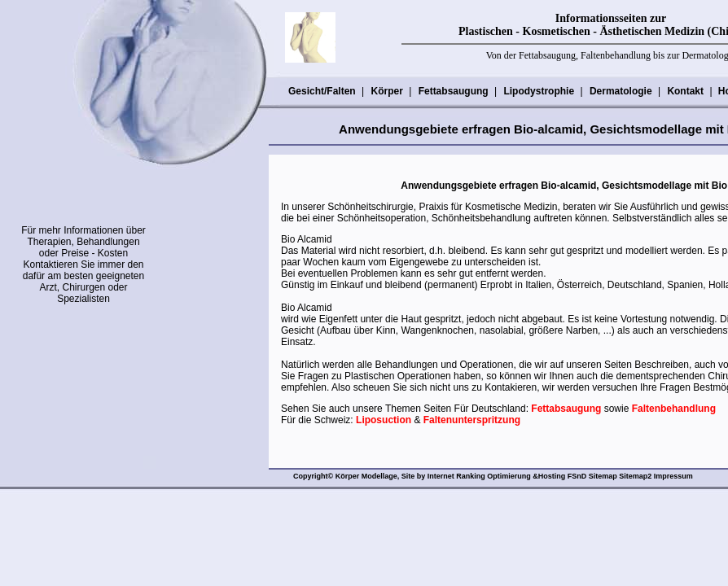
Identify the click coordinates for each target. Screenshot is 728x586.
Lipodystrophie (538, 91)
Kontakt (685, 91)
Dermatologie (621, 91)
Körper (386, 91)
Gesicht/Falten (322, 91)
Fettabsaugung (453, 91)
